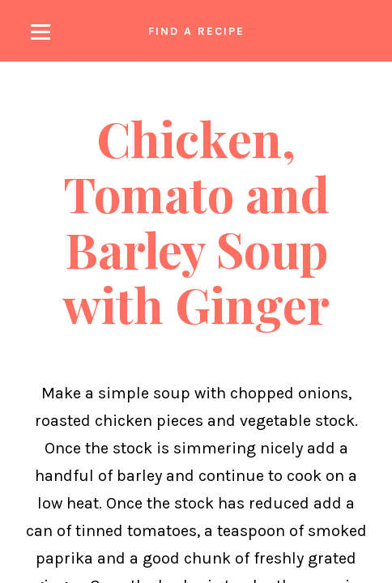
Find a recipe (196, 31)
